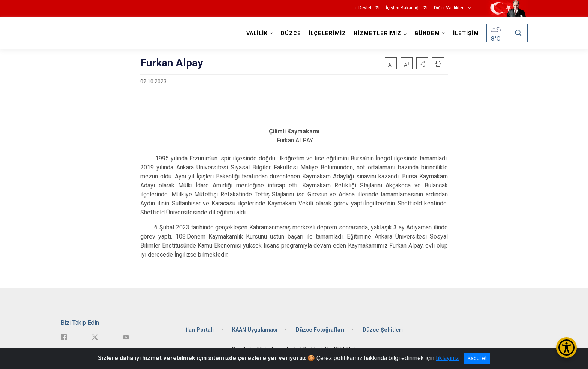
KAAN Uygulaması (255, 330)
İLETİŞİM (466, 34)
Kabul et (477, 358)
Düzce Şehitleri (383, 330)
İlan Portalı (200, 330)
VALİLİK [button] (257, 34)
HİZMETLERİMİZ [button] (377, 34)
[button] (422, 63)
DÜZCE (291, 34)
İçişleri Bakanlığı (403, 8)
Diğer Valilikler (449, 8)
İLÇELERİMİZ (327, 34)
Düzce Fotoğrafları (320, 330)
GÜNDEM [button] (427, 34)
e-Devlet (363, 8)
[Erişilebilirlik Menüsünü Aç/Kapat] (566, 347)
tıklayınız (447, 358)
